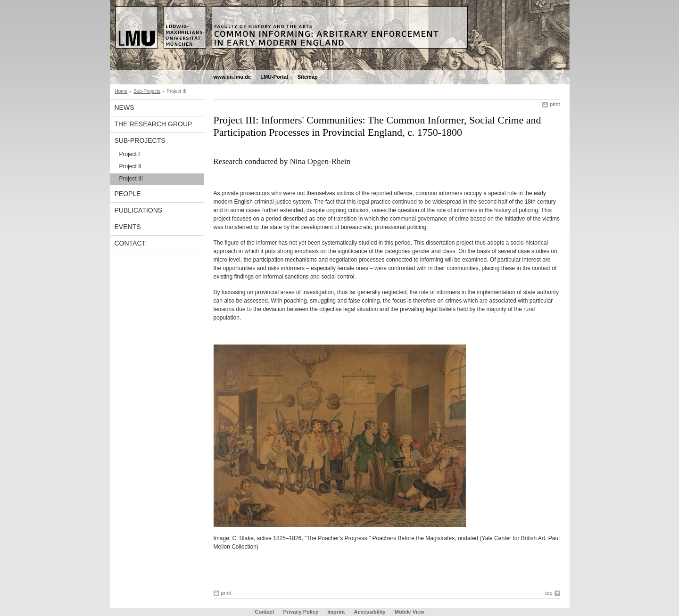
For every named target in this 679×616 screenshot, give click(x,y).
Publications (139, 210)
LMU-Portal (274, 77)
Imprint (336, 612)
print (555, 104)
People (128, 194)
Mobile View (410, 612)
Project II (130, 166)
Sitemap (308, 77)
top (549, 593)
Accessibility (370, 612)
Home (121, 91)
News (124, 107)
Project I (130, 154)
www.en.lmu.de (232, 77)
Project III (131, 179)
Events (128, 227)
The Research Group (153, 124)
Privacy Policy (301, 612)
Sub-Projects (147, 91)
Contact (130, 243)
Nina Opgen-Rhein (320, 161)
